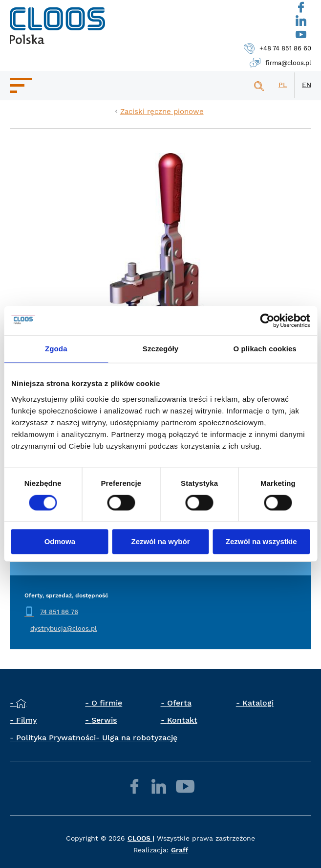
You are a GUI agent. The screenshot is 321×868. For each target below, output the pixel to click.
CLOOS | (141, 838)
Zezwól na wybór (160, 542)
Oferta (179, 703)
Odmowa (60, 542)
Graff (180, 850)
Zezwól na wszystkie (261, 542)
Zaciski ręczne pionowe (162, 112)
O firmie (107, 703)
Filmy (26, 720)
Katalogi (258, 703)
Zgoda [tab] (56, 349)
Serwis (104, 720)
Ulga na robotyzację (140, 738)
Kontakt (182, 720)
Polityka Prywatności (56, 738)
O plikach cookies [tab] (265, 349)
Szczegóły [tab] (160, 349)
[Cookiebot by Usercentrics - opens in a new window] (267, 320)
